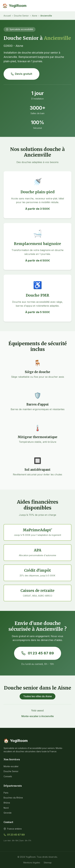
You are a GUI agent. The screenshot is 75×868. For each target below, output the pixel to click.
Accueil (7, 16)
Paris (6, 793)
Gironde (8, 813)
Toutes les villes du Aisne (37, 696)
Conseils (8, 776)
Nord (6, 808)
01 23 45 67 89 (38, 653)
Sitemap (48, 863)
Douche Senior (21, 16)
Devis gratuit (21, 74)
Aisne (35, 16)
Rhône (7, 803)
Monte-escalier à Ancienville (38, 716)
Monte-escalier (11, 766)
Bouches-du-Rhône (13, 798)
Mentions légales (32, 863)
